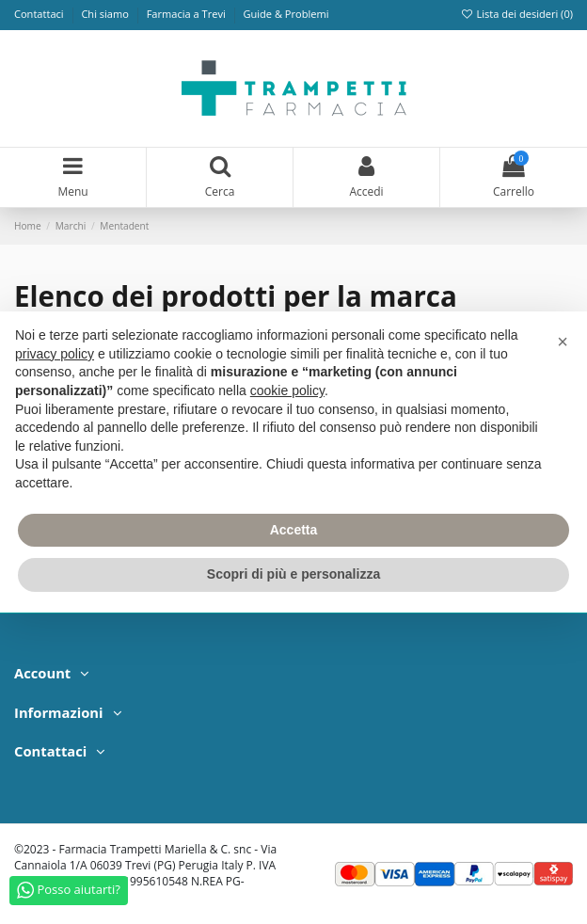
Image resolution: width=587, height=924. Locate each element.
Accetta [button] (294, 530)
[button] (563, 342)
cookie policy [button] (287, 390)
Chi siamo (106, 14)
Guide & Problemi (286, 14)
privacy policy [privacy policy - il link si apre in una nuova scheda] (55, 354)
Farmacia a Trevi (188, 14)
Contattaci (40, 14)
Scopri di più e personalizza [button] (293, 574)
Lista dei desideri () (516, 14)
